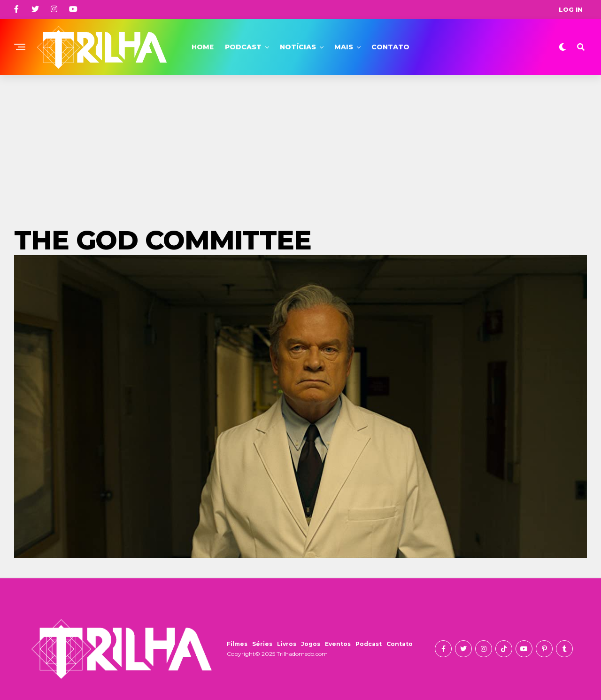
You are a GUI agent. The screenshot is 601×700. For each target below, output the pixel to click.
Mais (344, 47)
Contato (390, 47)
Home (203, 47)
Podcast (243, 47)
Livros (287, 644)
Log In (570, 9)
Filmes (237, 644)
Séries (262, 644)
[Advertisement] (300, 146)
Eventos (338, 644)
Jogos (311, 644)
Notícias (298, 47)
